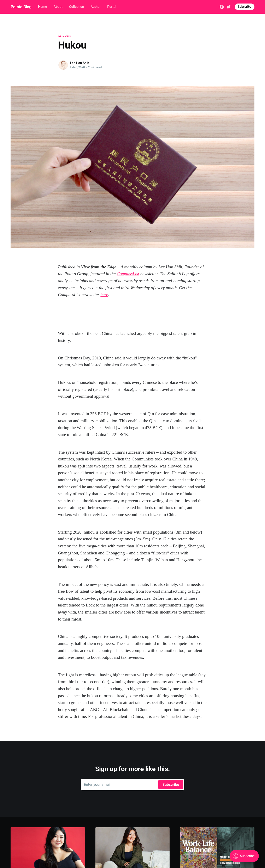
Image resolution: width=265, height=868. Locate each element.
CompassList (128, 274)
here (104, 295)
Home (43, 7)
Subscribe (245, 7)
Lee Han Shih (80, 63)
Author (96, 7)
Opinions (64, 36)
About (58, 7)
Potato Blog (21, 7)
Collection (77, 7)
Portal (112, 7)
